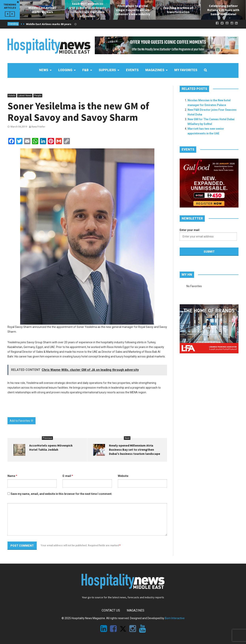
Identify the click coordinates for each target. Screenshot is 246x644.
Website (123, 476)
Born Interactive (175, 618)
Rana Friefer (37, 127)
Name (12, 476)
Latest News (25, 96)
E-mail (68, 476)
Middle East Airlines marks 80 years (49, 24)
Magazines (136, 610)
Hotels (12, 96)
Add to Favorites (22, 421)
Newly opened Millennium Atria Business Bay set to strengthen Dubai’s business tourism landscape (135, 449)
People (38, 96)
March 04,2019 (19, 127)
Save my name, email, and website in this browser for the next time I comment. (61, 494)
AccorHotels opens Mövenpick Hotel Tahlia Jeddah (51, 447)
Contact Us (111, 610)
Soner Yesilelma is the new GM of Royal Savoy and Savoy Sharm (78, 112)
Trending (13, 24)
